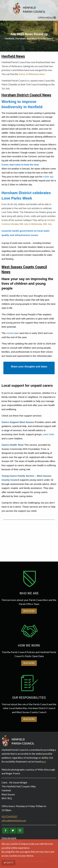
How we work (9, 838)
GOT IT (9, 863)
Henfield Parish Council (29, 8)
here (44, 761)
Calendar (56, 28)
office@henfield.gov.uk (14, 820)
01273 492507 (9, 816)
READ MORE (29, 611)
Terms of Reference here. (32, 74)
